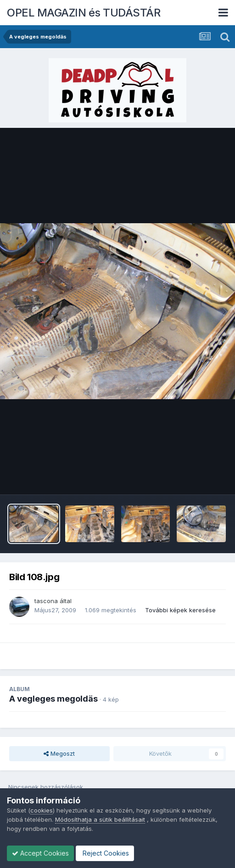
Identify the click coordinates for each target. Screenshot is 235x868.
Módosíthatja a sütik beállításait (100, 819)
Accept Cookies (40, 853)
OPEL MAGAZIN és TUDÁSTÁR (84, 13)
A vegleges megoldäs (53, 699)
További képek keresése (180, 610)
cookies (42, 810)
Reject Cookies (105, 853)
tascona (46, 601)
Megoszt (59, 753)
